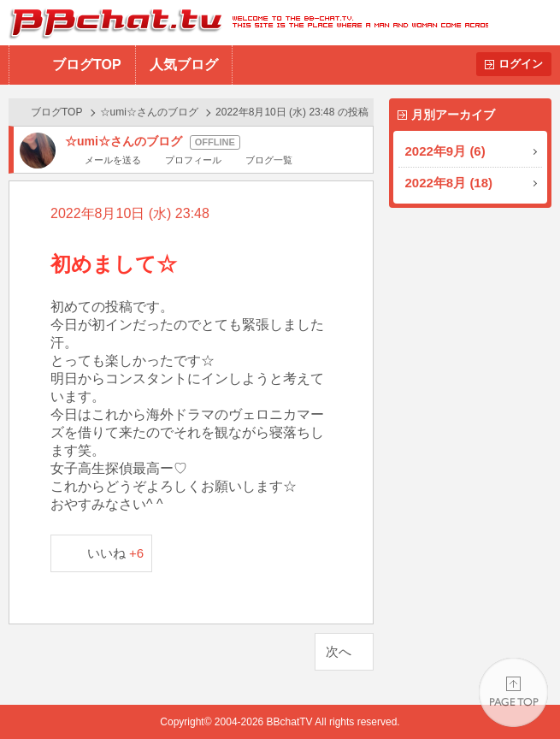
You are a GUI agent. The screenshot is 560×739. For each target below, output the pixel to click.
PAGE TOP (513, 692)
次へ (339, 651)
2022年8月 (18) (449, 183)
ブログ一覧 (269, 160)
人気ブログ (184, 65)
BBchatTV (244, 23)
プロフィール (193, 160)
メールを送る (113, 160)
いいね (116, 553)
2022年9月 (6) (445, 151)
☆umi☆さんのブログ (149, 112)
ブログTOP (87, 65)
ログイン (521, 64)
